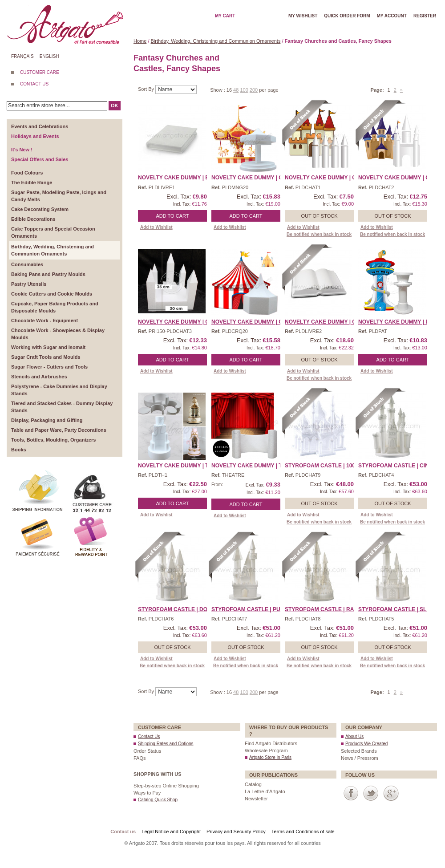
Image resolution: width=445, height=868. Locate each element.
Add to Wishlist (156, 227)
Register (425, 16)
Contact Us (149, 736)
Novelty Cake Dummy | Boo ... (181, 178)
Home (140, 41)
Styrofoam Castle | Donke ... (181, 609)
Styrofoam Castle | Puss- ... (253, 609)
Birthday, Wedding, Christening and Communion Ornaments (216, 41)
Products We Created (366, 744)
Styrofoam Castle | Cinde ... (400, 466)
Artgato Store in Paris (270, 757)
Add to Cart (173, 216)
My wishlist (303, 16)
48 (236, 90)
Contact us (123, 831)
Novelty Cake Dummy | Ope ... (327, 322)
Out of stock (319, 216)
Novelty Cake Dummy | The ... (180, 466)
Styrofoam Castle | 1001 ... (324, 466)
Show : (218, 90)
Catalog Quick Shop (158, 800)
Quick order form (347, 16)
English (49, 56)
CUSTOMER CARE (40, 72)
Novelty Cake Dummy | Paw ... (401, 322)
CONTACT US (34, 84)
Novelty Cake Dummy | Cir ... (253, 322)
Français (22, 56)
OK (115, 105)
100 (244, 90)
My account (392, 16)
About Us (354, 736)
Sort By (147, 89)
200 (254, 90)
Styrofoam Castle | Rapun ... (328, 609)
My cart (225, 16)
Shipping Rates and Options (166, 744)
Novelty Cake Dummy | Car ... (254, 178)
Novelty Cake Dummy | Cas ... (327, 178)
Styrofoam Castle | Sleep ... (401, 609)
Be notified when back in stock (319, 234)
